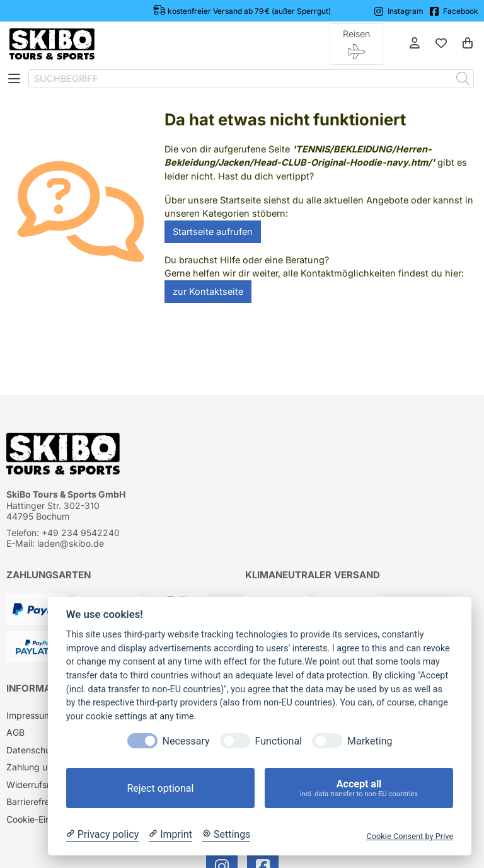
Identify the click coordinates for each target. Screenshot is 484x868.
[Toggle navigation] (14, 79)
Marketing (370, 741)
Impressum (29, 715)
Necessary (186, 741)
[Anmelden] (415, 44)
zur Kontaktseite (208, 291)
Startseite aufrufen (213, 231)
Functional (279, 741)
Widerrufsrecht (37, 785)
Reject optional (160, 788)
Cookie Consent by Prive (410, 836)
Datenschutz (32, 750)
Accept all (359, 788)
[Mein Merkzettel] (441, 44)
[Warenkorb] (468, 44)
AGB (15, 732)
